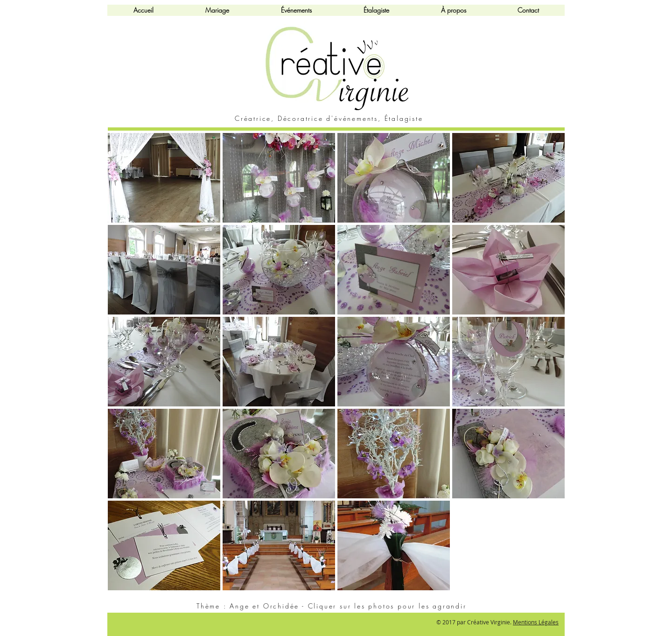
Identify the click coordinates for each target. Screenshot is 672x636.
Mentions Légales (536, 622)
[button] (164, 178)
